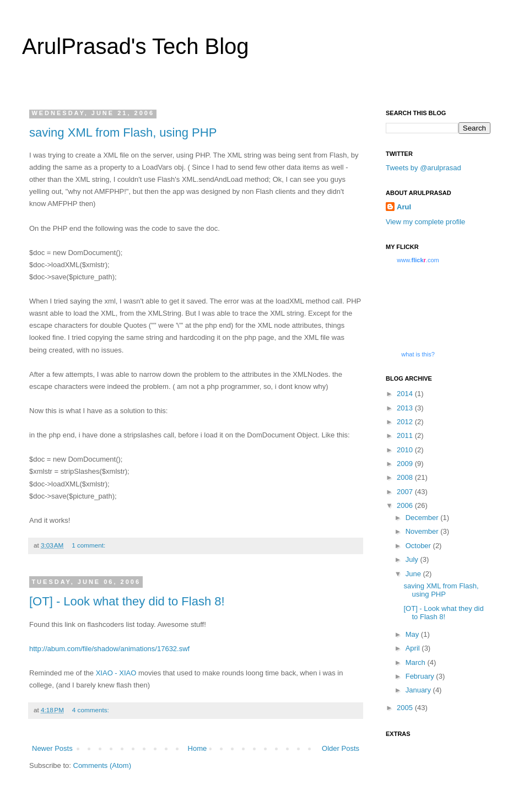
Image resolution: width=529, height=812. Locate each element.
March (417, 662)
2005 (406, 708)
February (421, 676)
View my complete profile (425, 222)
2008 (406, 477)
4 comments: (91, 710)
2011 (406, 435)
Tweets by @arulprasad (423, 168)
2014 (406, 394)
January (419, 690)
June (414, 574)
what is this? (418, 354)
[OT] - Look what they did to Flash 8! (127, 601)
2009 (406, 464)
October (419, 546)
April (414, 648)
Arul (404, 207)
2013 (406, 408)
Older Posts (341, 748)
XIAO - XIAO (116, 673)
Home (198, 748)
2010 (406, 450)
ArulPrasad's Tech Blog (136, 46)
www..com (418, 260)
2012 (406, 422)
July (413, 559)
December (423, 518)
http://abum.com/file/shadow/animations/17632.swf (109, 649)
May (413, 634)
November (423, 531)
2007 (406, 492)
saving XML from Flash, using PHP (123, 132)
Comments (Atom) (102, 765)
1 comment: (88, 545)
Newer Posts (52, 748)
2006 (406, 505)
